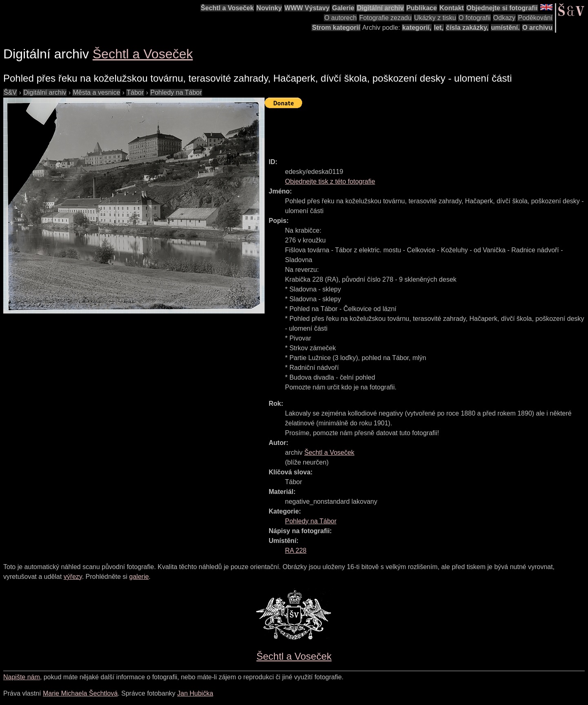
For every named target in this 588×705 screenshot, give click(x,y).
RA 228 (296, 550)
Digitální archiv (380, 8)
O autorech (340, 18)
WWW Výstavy (307, 8)
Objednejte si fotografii (502, 8)
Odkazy (504, 18)
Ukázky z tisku (435, 18)
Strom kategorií (336, 28)
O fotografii (474, 18)
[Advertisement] (413, 129)
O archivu (537, 28)
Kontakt (452, 8)
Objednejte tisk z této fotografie (330, 181)
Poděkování (535, 18)
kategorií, (417, 28)
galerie (139, 577)
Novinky (269, 8)
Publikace (422, 8)
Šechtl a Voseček (227, 8)
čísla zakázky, (467, 28)
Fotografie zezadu (385, 18)
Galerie (343, 8)
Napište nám (22, 677)
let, (439, 28)
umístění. (506, 28)
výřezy (73, 577)
